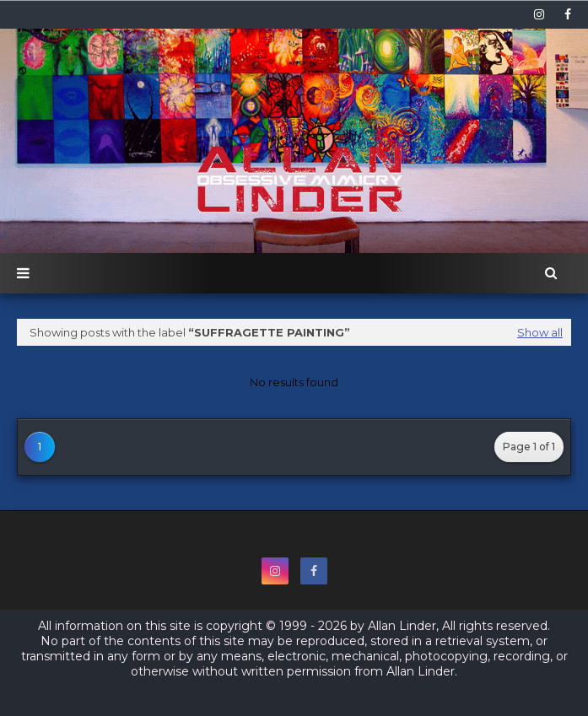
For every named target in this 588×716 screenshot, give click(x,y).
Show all (540, 332)
